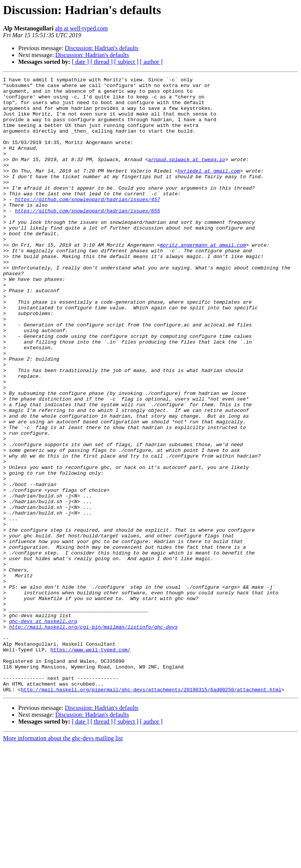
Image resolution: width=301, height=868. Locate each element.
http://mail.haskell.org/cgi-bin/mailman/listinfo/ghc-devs (94, 737)
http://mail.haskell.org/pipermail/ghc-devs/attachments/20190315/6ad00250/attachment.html (151, 813)
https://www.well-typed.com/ (91, 765)
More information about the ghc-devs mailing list (63, 861)
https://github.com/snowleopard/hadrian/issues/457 (87, 224)
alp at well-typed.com (81, 28)
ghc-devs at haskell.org (43, 730)
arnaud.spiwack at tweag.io (187, 176)
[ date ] (80, 62)
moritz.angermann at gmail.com (203, 279)
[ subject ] (126, 62)
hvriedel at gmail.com (209, 190)
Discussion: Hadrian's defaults (102, 48)
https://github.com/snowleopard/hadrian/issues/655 (87, 238)
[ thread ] (102, 62)
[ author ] (151, 62)
